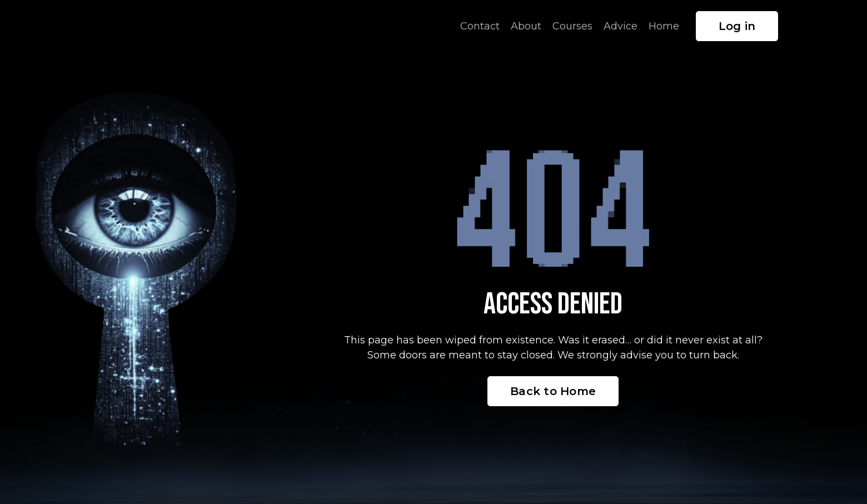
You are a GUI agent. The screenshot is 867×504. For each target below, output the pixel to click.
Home (664, 26)
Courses (572, 26)
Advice (621, 26)
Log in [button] (737, 26)
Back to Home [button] (553, 391)
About (526, 26)
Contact (480, 26)
